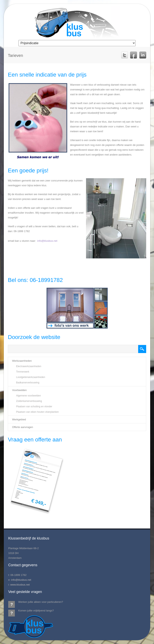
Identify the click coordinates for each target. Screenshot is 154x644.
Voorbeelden (19, 390)
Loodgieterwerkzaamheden (31, 377)
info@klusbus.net (47, 241)
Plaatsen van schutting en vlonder (34, 406)
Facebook (134, 55)
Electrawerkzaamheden (29, 366)
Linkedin (143, 55)
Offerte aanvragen (23, 427)
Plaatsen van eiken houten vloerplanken (37, 412)
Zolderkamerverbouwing (29, 401)
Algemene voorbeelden (28, 396)
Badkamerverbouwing (28, 383)
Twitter (125, 55)
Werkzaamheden (22, 361)
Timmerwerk (23, 372)
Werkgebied (19, 419)
